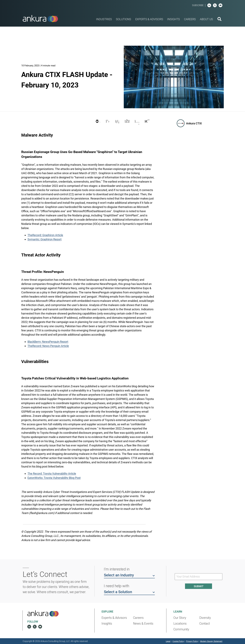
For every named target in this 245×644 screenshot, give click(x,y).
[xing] (137, 122)
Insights (107, 624)
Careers (138, 618)
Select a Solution (129, 592)
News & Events (143, 624)
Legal (168, 641)
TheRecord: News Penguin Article (48, 346)
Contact (205, 624)
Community (181, 629)
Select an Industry (129, 575)
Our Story (180, 618)
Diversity (205, 618)
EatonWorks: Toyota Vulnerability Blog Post (54, 478)
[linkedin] (209, 5)
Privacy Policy (192, 641)
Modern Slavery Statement (211, 641)
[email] (97, 122)
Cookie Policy (178, 641)
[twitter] (107, 122)
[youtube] (220, 5)
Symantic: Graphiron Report (45, 239)
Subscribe (198, 5)
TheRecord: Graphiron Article (45, 235)
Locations (180, 624)
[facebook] (127, 122)
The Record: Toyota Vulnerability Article (52, 474)
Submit (199, 586)
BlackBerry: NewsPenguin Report (48, 342)
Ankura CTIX (194, 123)
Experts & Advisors (114, 618)
